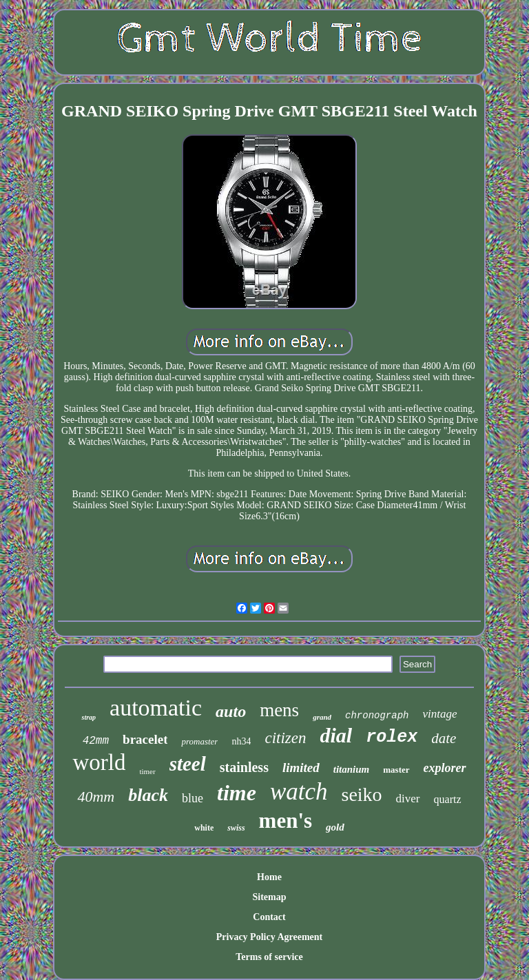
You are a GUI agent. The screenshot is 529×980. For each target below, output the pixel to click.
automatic (156, 708)
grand (322, 717)
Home (269, 877)
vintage (439, 714)
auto (231, 711)
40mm (96, 796)
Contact (269, 917)
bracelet (145, 739)
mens (279, 710)
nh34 (241, 741)
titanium (352, 769)
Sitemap (269, 897)
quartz (448, 799)
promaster (199, 741)
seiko (361, 794)
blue (193, 798)
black (148, 795)
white (204, 828)
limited (301, 768)
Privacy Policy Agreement (269, 937)
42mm (96, 741)
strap (89, 717)
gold (335, 827)
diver (408, 799)
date (444, 738)
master (396, 770)
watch (299, 792)
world (99, 762)
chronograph (377, 716)
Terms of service (269, 957)
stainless (244, 767)
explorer (445, 768)
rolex (392, 737)
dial (336, 735)
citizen (285, 738)
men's (286, 821)
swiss (236, 828)
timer (147, 771)
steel (188, 764)
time (237, 793)
